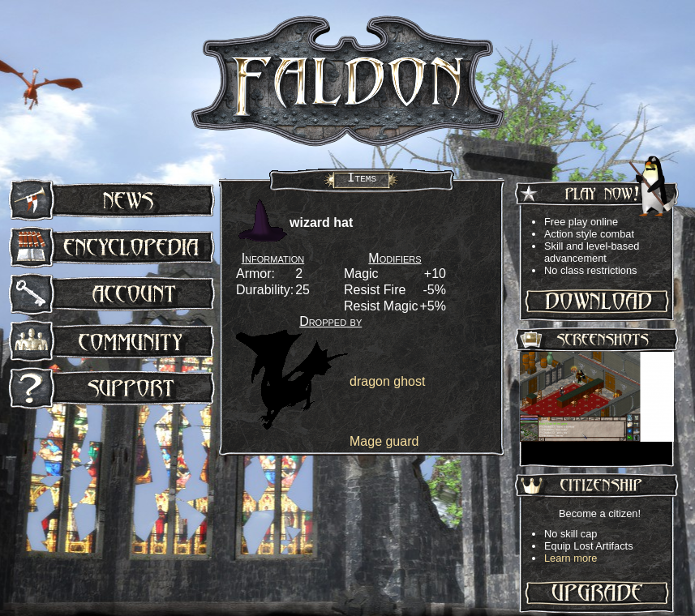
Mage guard (384, 441)
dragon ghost (387, 381)
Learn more (571, 558)
